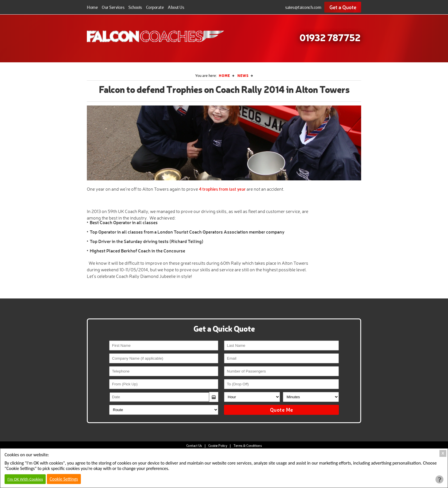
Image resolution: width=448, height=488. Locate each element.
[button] (214, 397)
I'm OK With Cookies (25, 479)
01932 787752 (330, 37)
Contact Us (194, 446)
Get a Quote (343, 7)
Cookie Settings (64, 479)
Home (92, 7)
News (243, 75)
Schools (135, 7)
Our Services (113, 7)
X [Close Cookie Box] (443, 453)
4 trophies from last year (222, 189)
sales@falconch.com (303, 7)
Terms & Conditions (248, 446)
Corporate (155, 7)
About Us (176, 7)
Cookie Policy (218, 446)
